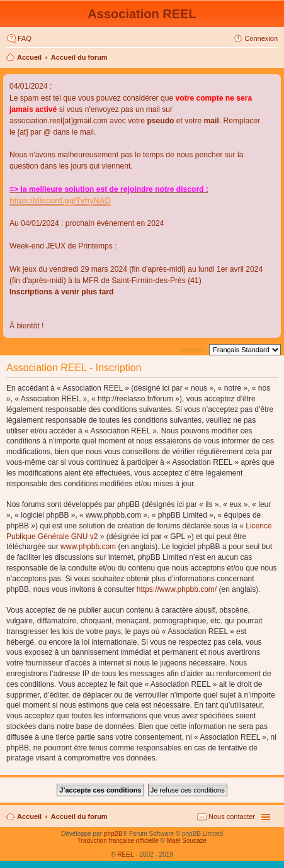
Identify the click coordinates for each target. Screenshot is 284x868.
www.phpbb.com (88, 547)
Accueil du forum (79, 57)
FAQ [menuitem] (25, 38)
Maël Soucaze (187, 841)
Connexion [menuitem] (261, 38)
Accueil (29, 57)
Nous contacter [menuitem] (232, 816)
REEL (125, 854)
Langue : (192, 349)
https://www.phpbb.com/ (177, 589)
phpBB (113, 834)
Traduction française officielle (118, 841)
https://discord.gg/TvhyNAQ (60, 201)
